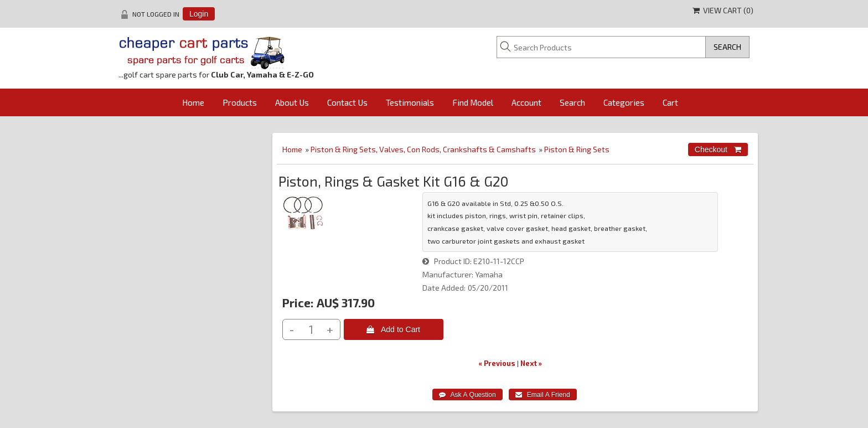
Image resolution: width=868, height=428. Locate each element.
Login (199, 14)
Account (526, 102)
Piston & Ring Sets (577, 149)
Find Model (473, 102)
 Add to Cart (393, 329)
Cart (670, 102)
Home (193, 102)
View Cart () (723, 10)
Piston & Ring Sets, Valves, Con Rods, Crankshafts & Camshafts (423, 149)
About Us (292, 102)
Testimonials (410, 102)
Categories (624, 102)
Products (240, 102)
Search (572, 102)
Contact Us (347, 102)
